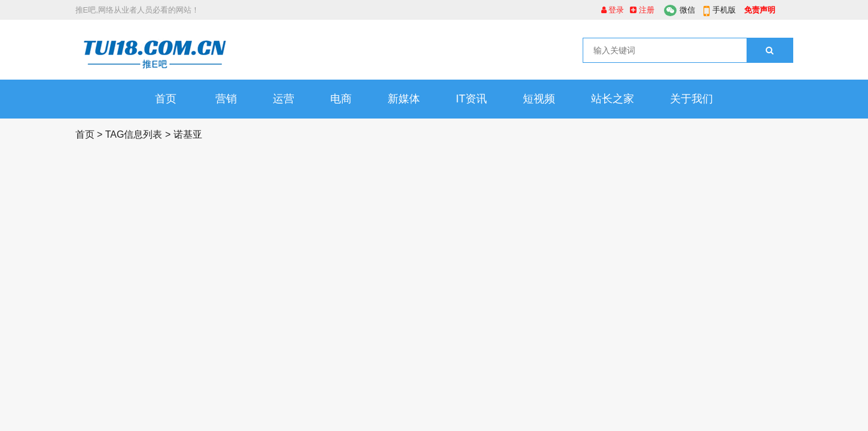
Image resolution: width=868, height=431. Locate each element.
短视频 (539, 99)
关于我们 (692, 99)
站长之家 (613, 99)
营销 (226, 99)
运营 (284, 99)
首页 (166, 99)
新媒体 (404, 99)
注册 (642, 10)
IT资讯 (471, 99)
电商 (341, 99)
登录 (613, 10)
